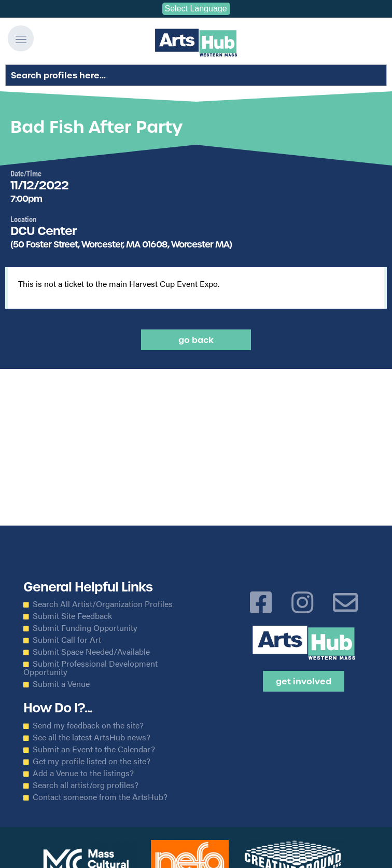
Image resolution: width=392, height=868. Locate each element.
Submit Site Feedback (72, 616)
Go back (196, 340)
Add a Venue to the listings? (83, 773)
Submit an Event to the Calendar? (94, 749)
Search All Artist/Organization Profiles (103, 604)
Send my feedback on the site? (88, 725)
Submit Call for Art (67, 640)
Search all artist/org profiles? (86, 785)
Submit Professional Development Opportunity (90, 668)
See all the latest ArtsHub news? (92, 737)
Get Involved (304, 681)
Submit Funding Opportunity (85, 628)
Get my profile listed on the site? (92, 761)
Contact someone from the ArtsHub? (100, 797)
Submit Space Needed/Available (91, 652)
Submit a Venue (61, 684)
